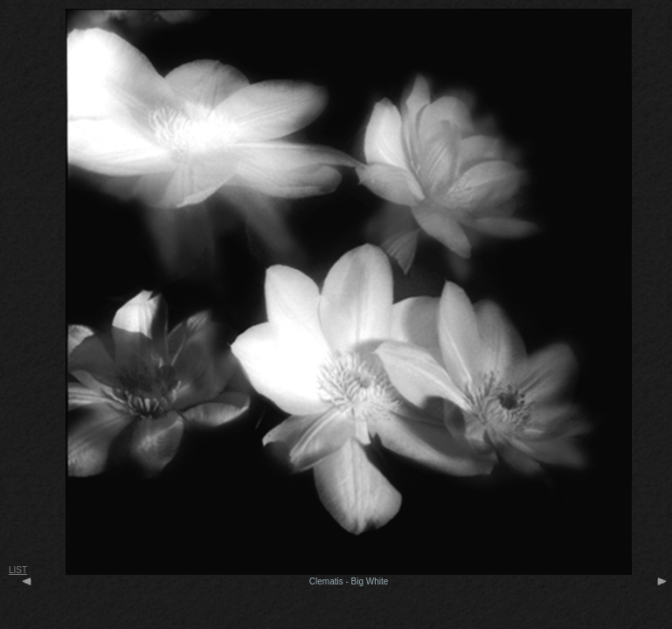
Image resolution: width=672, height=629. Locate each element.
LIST (18, 570)
